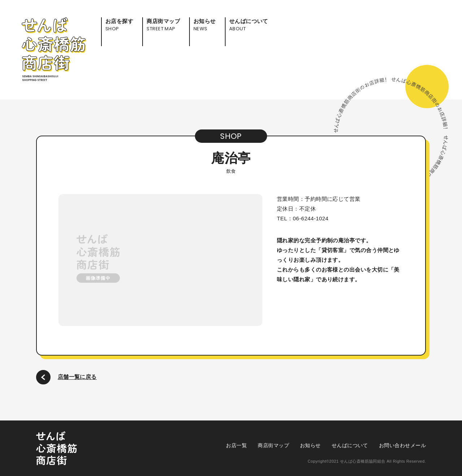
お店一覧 (236, 445)
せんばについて (350, 445)
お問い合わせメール (402, 445)
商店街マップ (273, 445)
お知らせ (310, 445)
